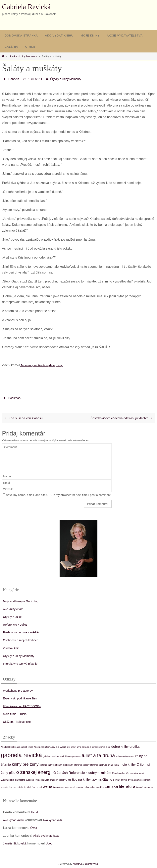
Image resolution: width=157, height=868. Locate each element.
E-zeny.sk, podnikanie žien (23, 699)
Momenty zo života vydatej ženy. (44, 365)
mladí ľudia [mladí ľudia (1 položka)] (113, 765)
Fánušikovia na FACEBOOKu (25, 706)
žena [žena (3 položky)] (48, 787)
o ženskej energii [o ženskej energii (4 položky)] (34, 772)
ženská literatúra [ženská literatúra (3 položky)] (120, 787)
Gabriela (14, 79)
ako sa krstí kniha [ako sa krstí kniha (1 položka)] (25, 747)
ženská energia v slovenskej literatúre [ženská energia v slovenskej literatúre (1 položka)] (86, 787)
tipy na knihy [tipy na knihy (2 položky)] (81, 780)
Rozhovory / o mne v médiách (25, 633)
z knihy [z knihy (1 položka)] (116, 780)
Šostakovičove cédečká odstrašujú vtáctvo (121, 418)
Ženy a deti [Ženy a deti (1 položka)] (37, 787)
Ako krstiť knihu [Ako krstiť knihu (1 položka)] (8, 747)
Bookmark (16, 398)
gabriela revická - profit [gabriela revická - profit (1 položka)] (54, 756)
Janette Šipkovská (17, 844)
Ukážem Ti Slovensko (19, 722)
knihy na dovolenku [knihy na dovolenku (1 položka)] (125, 756)
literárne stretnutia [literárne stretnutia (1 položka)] (99, 765)
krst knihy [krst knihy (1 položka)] (58, 765)
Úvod (35, 812)
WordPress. (92, 864)
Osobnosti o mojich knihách (24, 640)
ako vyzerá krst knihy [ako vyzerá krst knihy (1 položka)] (66, 747)
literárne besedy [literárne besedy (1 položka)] (82, 765)
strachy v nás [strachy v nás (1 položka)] (65, 780)
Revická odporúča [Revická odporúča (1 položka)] (121, 773)
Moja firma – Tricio (17, 714)
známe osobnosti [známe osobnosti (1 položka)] (142, 780)
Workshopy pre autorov (20, 691)
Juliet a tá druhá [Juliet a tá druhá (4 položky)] (98, 756)
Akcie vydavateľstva (48, 836)
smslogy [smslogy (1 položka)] (54, 780)
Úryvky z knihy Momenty (23, 56)
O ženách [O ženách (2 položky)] (61, 773)
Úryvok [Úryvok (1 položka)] (4, 787)
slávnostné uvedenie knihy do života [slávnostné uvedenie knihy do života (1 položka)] (32, 780)
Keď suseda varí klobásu (24, 418)
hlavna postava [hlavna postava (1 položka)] (73, 756)
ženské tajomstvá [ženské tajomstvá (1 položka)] (144, 787)
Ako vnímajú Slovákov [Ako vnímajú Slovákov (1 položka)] (45, 747)
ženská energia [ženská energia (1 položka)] (60, 787)
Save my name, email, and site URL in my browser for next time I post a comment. (59, 495)
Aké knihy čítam (15, 609)
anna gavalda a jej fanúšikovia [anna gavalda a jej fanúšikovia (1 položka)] (91, 747)
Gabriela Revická (26, 7)
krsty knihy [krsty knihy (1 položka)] (68, 765)
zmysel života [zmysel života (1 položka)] (127, 780)
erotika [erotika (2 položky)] (134, 747)
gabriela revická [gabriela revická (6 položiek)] (21, 755)
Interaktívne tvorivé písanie (23, 664)
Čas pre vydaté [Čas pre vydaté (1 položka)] (16, 787)
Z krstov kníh (13, 648)
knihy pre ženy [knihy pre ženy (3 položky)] (25, 764)
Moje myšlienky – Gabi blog (24, 601)
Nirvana (77, 864)
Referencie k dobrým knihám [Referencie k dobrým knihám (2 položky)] (90, 773)
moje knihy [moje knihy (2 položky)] (128, 765)
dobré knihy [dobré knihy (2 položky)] (120, 747)
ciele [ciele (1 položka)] (108, 747)
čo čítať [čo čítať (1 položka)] (27, 787)
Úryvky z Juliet (14, 617)
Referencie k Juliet (17, 625)
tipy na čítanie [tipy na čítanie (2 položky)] (102, 780)
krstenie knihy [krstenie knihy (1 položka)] (46, 765)
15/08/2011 (37, 79)
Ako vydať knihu (15, 820)
